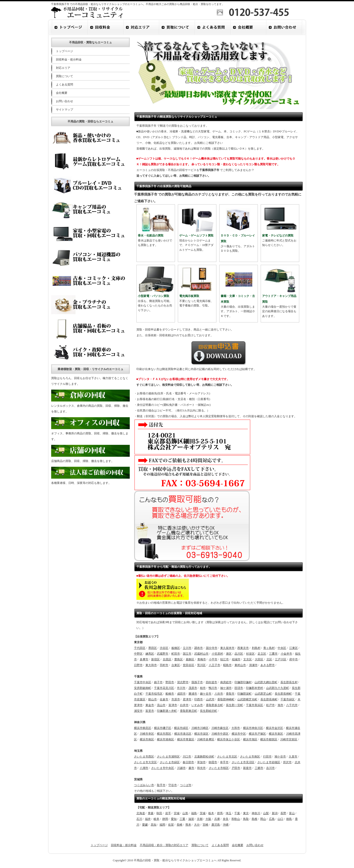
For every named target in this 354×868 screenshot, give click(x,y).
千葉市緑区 (288, 699)
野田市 (170, 682)
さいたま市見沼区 (243, 762)
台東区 (176, 665)
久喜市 (293, 757)
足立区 (262, 654)
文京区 (248, 659)
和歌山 (236, 819)
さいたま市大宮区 (145, 762)
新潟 (275, 813)
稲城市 (236, 659)
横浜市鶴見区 (143, 728)
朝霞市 (213, 762)
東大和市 (151, 665)
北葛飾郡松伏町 (204, 757)
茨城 (203, 813)
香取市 (230, 694)
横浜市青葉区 (186, 739)
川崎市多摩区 (206, 739)
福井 (148, 819)
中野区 (138, 654)
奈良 (226, 819)
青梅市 (202, 659)
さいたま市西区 (144, 757)
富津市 (173, 705)
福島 (194, 813)
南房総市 (226, 682)
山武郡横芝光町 (247, 699)
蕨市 (191, 768)
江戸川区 (281, 659)
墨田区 (153, 648)
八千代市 (292, 705)
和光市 (201, 768)
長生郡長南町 (269, 699)
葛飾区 (190, 659)
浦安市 (138, 711)
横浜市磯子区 (163, 728)
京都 (200, 819)
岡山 (263, 819)
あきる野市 (268, 665)
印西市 (199, 699)
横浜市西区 (164, 734)
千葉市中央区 (143, 682)
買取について (65, 76)
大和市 (236, 728)
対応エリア (63, 68)
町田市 (176, 654)
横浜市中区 (239, 734)
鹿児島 (216, 825)
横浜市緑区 (181, 728)
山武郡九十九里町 (278, 688)
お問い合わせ (65, 101)
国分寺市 (212, 648)
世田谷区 (189, 665)
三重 (182, 819)
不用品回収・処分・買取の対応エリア (164, 845)
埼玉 (229, 813)
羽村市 (164, 665)
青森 (151, 813)
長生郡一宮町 (234, 705)
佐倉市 (164, 699)
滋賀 (191, 819)
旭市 (280, 705)
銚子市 (158, 682)
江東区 (294, 648)
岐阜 (156, 819)
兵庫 (217, 819)
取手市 (161, 785)
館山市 (153, 699)
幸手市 (224, 762)
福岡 (162, 825)
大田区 (259, 659)
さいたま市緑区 (170, 762)
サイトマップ (65, 110)
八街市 (219, 694)
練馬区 (150, 654)
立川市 (187, 648)
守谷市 (173, 785)
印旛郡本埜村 (254, 688)
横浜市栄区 (201, 734)
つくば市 (186, 785)
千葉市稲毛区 (154, 694)
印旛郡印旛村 (243, 682)
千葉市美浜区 (254, 705)
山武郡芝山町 (263, 694)
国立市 (187, 654)
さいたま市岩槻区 (269, 762)
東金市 (150, 705)
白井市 (184, 705)
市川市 (181, 688)
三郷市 (259, 768)
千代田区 (140, 648)
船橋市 (170, 694)
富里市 (150, 711)
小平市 (213, 659)
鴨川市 (213, 688)
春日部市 (188, 762)
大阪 (208, 819)
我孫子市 (197, 682)
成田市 (181, 694)
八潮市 (144, 768)
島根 (254, 819)
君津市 (187, 699)
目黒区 (167, 659)
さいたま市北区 (227, 757)
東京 (246, 813)
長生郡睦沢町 (209, 711)
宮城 (177, 813)
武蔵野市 (163, 654)
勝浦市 (193, 694)
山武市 (210, 699)
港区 (229, 654)
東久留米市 (227, 648)
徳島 (289, 819)
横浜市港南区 (165, 739)
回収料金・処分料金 (69, 60)
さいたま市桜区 (219, 768)
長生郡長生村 (289, 682)
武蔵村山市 (201, 654)
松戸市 (270, 705)
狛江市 (224, 659)
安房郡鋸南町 (143, 688)
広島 (272, 819)
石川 (139, 819)
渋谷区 (164, 648)
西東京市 (243, 648)
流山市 (161, 705)
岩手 (168, 813)
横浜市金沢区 (274, 728)
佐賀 (171, 825)
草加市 (201, 762)
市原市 (176, 699)
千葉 (237, 813)
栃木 (211, 813)
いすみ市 (197, 705)
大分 (197, 825)
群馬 (220, 813)
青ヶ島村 (269, 648)
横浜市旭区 (250, 739)
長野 (283, 813)
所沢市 (287, 762)
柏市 (203, 688)
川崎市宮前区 (289, 739)
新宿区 (155, 659)
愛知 (174, 819)
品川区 (239, 654)
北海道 (141, 813)
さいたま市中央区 (163, 768)
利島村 (256, 648)
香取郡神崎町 (226, 699)
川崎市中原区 (220, 734)
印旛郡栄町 (244, 694)
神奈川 (256, 813)
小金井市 (286, 654)
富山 (292, 813)
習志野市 (183, 682)
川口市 (187, 757)
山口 (280, 819)
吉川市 (270, 768)
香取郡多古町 (214, 705)
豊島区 (179, 659)
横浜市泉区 (276, 734)
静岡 (165, 819)
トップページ (65, 51)
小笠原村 (217, 654)
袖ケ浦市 (226, 688)
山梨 (266, 813)
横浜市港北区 (183, 734)
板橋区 (176, 648)
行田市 (267, 757)
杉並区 (250, 654)
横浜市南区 (147, 739)
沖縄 (226, 825)
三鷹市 (273, 654)
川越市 (181, 768)
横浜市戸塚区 (257, 734)
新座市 (247, 768)
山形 (185, 813)
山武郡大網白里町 (266, 682)
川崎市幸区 (147, 734)
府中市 (294, 659)
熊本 (188, 825)
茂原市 (193, 688)
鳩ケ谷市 (280, 757)
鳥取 (246, 819)
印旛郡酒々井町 (167, 711)
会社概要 (62, 93)
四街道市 (211, 682)
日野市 (138, 665)
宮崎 (205, 825)
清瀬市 (253, 665)
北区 (269, 659)
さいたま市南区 (250, 757)
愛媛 (145, 825)
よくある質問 (65, 85)
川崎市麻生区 (220, 728)
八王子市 (214, 665)
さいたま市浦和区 (168, 757)
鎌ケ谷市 (206, 694)
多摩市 (144, 659)
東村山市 (240, 665)
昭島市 (227, 665)
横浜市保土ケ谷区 (229, 739)
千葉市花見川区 (164, 688)
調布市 (199, 648)
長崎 (179, 825)
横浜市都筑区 (269, 739)
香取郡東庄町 (189, 711)
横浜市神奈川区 (253, 728)
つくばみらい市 (144, 785)
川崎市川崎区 (200, 728)
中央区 (282, 648)
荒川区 (201, 665)
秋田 (159, 813)
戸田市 (236, 768)
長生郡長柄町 (283, 694)
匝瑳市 (239, 688)
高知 (154, 825)
